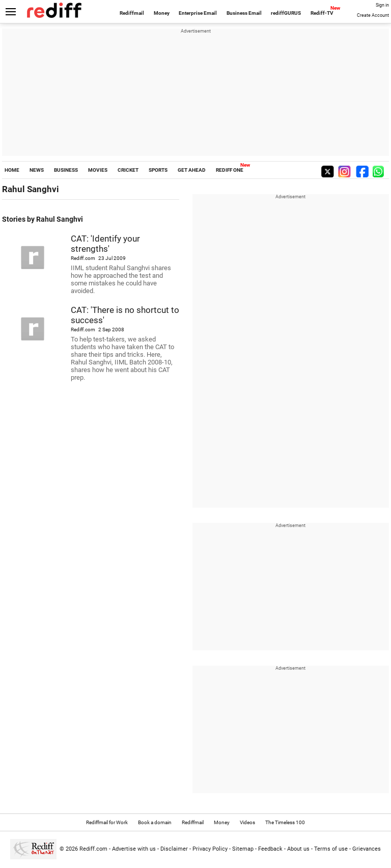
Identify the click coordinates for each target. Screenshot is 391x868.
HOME (12, 170)
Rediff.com (93, 849)
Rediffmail (132, 13)
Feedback (270, 849)
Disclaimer (174, 849)
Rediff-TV (322, 13)
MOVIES (98, 170)
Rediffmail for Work (107, 822)
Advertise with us (134, 849)
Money (162, 13)
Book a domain (155, 822)
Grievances (367, 849)
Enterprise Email (198, 13)
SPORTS (158, 170)
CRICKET (128, 170)
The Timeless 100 (285, 822)
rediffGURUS (286, 13)
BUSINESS (66, 170)
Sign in (382, 5)
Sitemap (243, 849)
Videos (247, 822)
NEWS (37, 170)
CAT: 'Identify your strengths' (105, 244)
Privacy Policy (210, 849)
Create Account (373, 15)
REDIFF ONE (230, 170)
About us (298, 849)
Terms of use (331, 849)
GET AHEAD (192, 170)
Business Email (244, 13)
